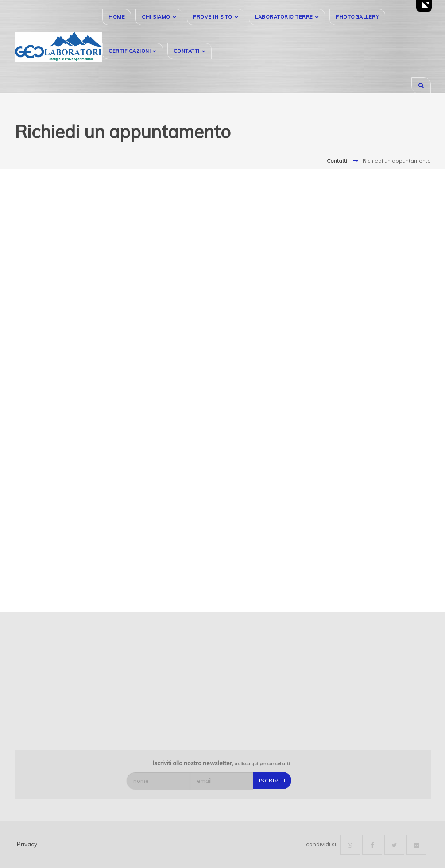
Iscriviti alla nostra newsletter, (221, 763)
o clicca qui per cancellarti (262, 764)
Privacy (27, 844)
